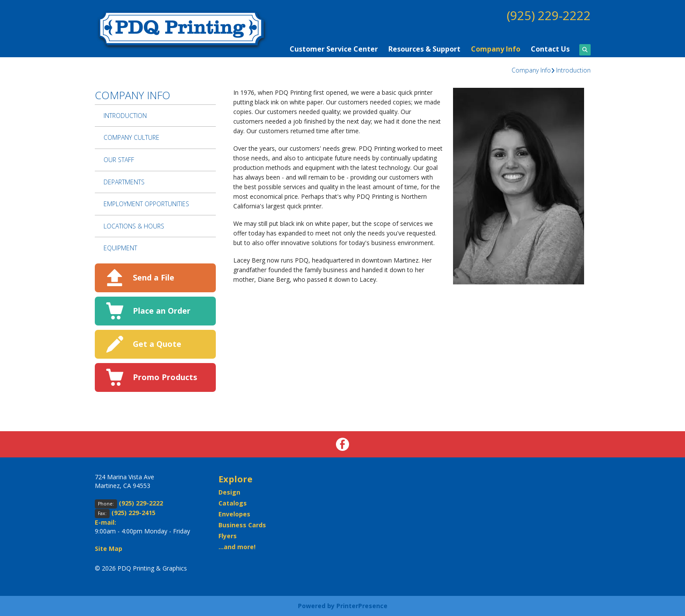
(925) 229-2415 (133, 513)
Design (229, 492)
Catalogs (233, 503)
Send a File (154, 277)
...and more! (237, 547)
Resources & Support (424, 49)
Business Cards (242, 525)
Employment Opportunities (146, 204)
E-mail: (106, 522)
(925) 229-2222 (549, 15)
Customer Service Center (334, 49)
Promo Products (165, 377)
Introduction (573, 70)
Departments (124, 182)
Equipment (120, 248)
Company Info (496, 49)
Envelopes (234, 514)
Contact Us (550, 49)
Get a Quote (157, 344)
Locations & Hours (134, 226)
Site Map (109, 549)
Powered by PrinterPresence (343, 606)
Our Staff (119, 160)
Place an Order (162, 311)
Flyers (228, 536)
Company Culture (131, 137)
